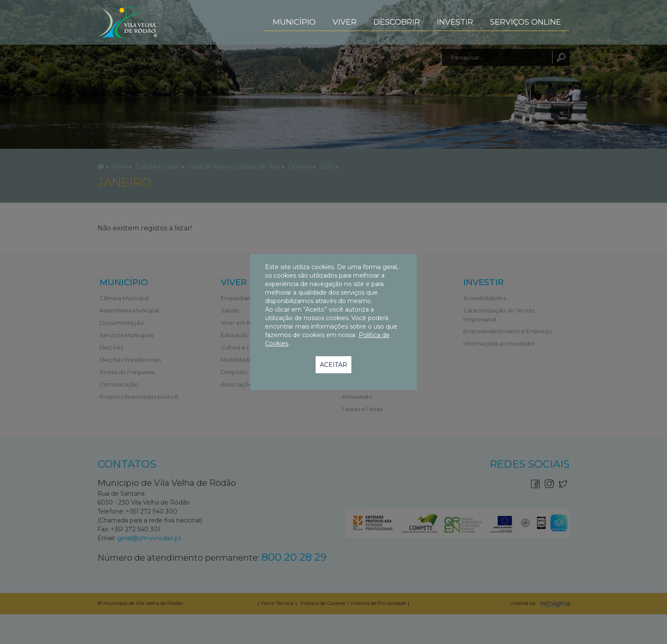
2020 (327, 167)
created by (524, 604)
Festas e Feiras (362, 409)
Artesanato (357, 397)
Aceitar (333, 365)
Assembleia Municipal (129, 310)
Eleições (111, 347)
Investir (455, 22)
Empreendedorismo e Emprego (508, 331)
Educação (235, 335)
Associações (238, 384)
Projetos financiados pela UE (139, 397)
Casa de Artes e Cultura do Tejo (234, 167)
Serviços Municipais (127, 335)
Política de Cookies (322, 603)
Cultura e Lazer (158, 167)
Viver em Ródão (243, 323)
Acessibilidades (485, 298)
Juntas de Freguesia (127, 372)
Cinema (299, 167)
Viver (345, 22)
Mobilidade (237, 360)
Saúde (230, 310)
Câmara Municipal (124, 298)
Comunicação (119, 384)
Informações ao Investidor (499, 343)
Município (294, 22)
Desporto (234, 372)
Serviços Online (526, 22)
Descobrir (397, 22)
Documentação (122, 323)
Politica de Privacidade (378, 603)
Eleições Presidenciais (130, 360)
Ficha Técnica (277, 603)
